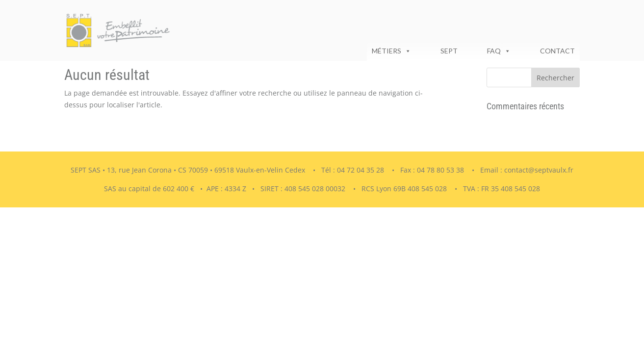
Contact (557, 51)
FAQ (499, 51)
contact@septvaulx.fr (539, 170)
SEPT (449, 51)
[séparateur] (426, 51)
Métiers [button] (391, 51)
